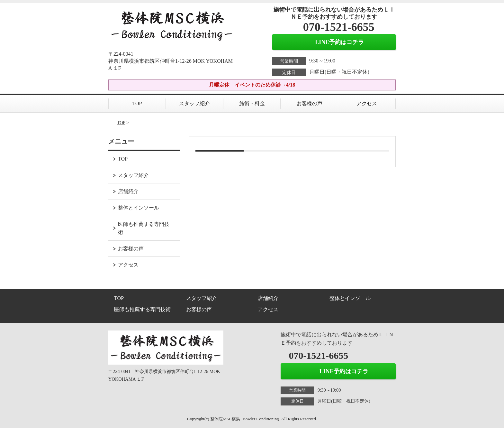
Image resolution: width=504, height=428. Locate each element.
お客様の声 (310, 103)
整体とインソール (139, 208)
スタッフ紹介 (194, 103)
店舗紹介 (128, 191)
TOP (137, 103)
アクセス (367, 103)
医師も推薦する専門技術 (144, 228)
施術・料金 (252, 103)
